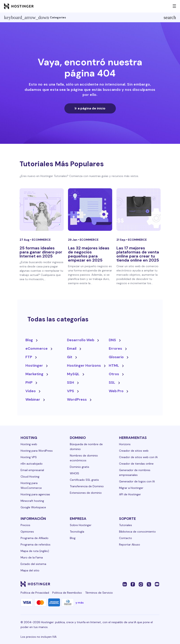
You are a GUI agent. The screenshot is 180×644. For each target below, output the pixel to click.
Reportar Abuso (130, 544)
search (170, 17)
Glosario (116, 357)
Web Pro (116, 391)
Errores (115, 348)
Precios (25, 525)
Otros (114, 374)
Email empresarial (32, 470)
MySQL (73, 374)
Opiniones (27, 532)
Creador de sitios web (134, 451)
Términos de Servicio (99, 593)
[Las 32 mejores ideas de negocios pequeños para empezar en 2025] (90, 210)
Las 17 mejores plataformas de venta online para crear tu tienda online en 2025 (138, 254)
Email (72, 348)
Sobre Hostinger (81, 525)
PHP (29, 382)
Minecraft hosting (32, 501)
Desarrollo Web (81, 340)
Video (31, 391)
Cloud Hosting (30, 477)
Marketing (34, 374)
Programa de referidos (36, 544)
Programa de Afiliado (35, 538)
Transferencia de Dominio (87, 486)
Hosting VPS (29, 457)
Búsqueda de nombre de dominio (86, 447)
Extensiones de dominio (86, 493)
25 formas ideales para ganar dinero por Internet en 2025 (41, 252)
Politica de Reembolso (67, 593)
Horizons (125, 444)
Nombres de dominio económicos (84, 458)
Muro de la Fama (32, 557)
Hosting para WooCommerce (31, 485)
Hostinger (34, 365)
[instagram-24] (141, 584)
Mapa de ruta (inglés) (35, 551)
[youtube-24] (157, 584)
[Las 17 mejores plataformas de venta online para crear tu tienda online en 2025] (139, 210)
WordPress (77, 399)
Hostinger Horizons (84, 365)
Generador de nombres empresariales (135, 472)
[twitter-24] (149, 584)
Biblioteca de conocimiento (137, 532)
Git (70, 357)
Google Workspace (33, 507)
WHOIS (74, 473)
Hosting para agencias (35, 494)
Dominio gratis (80, 467)
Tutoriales (126, 525)
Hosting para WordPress (37, 451)
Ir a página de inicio (90, 108)
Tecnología (77, 532)
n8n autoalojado (32, 464)
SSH (71, 382)
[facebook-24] (133, 584)
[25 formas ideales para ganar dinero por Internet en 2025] (42, 210)
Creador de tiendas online (136, 464)
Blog (29, 340)
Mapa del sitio (30, 570)
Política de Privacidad (35, 593)
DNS (112, 340)
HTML (114, 365)
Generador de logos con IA (137, 481)
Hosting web (29, 444)
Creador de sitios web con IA (138, 457)
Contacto (126, 538)
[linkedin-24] (125, 584)
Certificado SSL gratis (84, 480)
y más (80, 603)
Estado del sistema (33, 564)
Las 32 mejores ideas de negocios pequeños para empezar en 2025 (89, 254)
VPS (71, 391)
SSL (112, 382)
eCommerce (41, 240)
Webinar (33, 399)
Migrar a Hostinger (131, 488)
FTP (29, 357)
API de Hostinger (130, 494)
